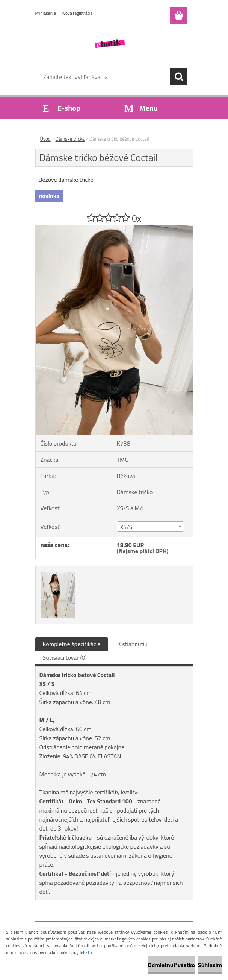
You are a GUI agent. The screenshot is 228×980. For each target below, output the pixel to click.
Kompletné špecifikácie (72, 644)
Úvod (45, 139)
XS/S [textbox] (126, 527)
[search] (179, 77)
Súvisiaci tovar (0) (65, 657)
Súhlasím (210, 965)
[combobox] (150, 527)
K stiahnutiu (133, 644)
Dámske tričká (70, 139)
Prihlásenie (46, 13)
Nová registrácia (78, 13)
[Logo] (109, 44)
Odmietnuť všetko (171, 965)
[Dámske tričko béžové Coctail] (114, 228)
